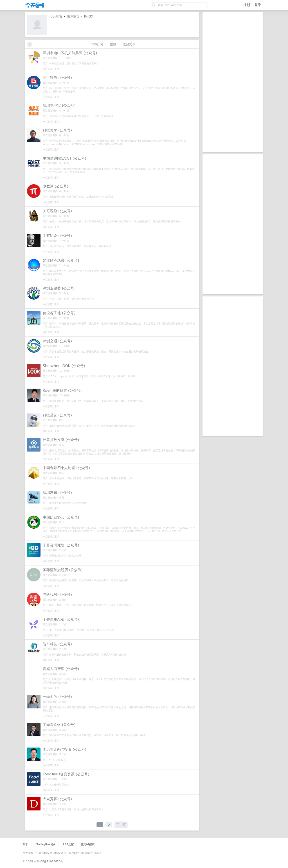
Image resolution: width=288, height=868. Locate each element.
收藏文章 (129, 44)
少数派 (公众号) (56, 186)
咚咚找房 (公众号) (57, 595)
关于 (25, 844)
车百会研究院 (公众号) (61, 545)
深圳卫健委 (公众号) (59, 288)
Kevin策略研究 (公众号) (62, 391)
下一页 (121, 825)
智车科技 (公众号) (57, 644)
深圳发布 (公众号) (57, 493)
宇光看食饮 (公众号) (59, 725)
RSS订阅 (97, 44)
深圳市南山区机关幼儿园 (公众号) (70, 53)
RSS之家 (68, 844)
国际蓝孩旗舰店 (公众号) (63, 570)
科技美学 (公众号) (57, 130)
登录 (258, 5)
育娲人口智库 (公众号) (61, 669)
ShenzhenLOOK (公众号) (64, 366)
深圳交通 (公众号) (57, 341)
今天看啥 (56, 16)
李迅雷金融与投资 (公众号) (65, 749)
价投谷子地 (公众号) (59, 313)
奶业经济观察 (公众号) (61, 260)
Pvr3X (89, 16)
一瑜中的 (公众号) (57, 697)
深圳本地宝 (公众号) (59, 106)
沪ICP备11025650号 (50, 861)
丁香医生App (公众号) (61, 619)
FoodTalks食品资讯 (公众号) (66, 774)
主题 (113, 44)
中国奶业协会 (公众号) (61, 517)
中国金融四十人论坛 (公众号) (66, 468)
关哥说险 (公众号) (57, 211)
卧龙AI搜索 (88, 844)
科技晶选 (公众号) (57, 415)
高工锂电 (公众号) (57, 78)
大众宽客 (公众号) (57, 799)
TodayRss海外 (46, 844)
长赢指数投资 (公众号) (61, 440)
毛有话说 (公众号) (57, 236)
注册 (247, 5)
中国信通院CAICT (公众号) (64, 158)
